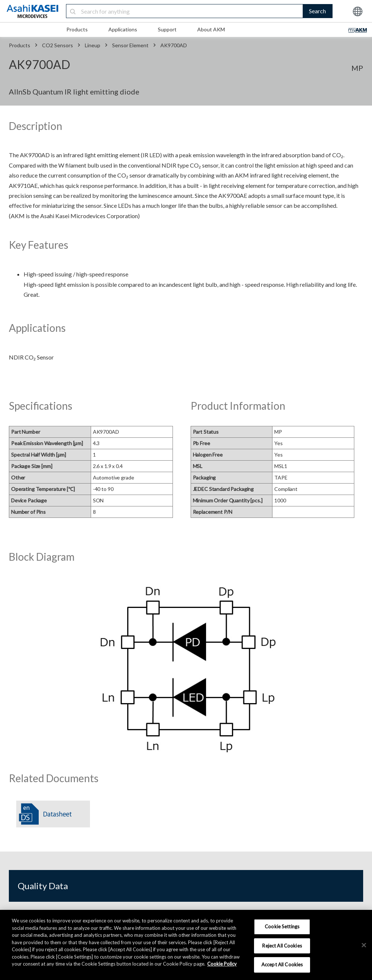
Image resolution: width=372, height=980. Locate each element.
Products (77, 29)
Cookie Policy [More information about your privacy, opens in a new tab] (222, 964)
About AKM (211, 29)
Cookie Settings (282, 926)
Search (317, 11)
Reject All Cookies (282, 946)
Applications (123, 29)
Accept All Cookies (282, 964)
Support (167, 29)
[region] (186, 945)
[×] (364, 945)
